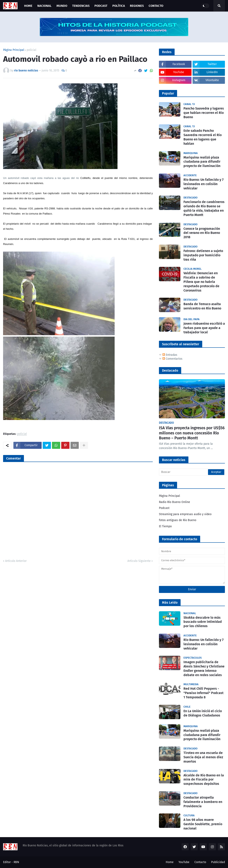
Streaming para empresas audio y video (185, 514)
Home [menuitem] (28, 6)
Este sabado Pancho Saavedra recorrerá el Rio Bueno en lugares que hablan (203, 137)
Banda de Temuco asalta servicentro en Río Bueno (202, 306)
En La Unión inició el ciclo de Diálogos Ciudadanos (203, 713)
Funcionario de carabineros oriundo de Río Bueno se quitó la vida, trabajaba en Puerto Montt (204, 208)
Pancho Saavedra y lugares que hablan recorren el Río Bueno (204, 113)
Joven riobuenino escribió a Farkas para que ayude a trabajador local (204, 328)
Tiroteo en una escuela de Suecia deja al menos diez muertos (203, 757)
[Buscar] (192, 472)
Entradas (170, 355)
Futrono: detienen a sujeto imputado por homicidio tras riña (203, 255)
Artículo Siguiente (139, 561)
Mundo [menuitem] (62, 6)
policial (31, 50)
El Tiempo (165, 526)
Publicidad (218, 862)
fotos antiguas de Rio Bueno (178, 520)
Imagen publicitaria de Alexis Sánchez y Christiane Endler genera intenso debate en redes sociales (204, 668)
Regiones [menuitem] (137, 6)
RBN (16, 862)
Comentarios (172, 359)
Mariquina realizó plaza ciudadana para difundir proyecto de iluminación (202, 162)
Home (170, 862)
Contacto (200, 862)
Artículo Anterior (16, 561)
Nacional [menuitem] (44, 6)
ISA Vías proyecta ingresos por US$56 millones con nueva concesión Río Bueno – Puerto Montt (192, 433)
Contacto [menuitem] (156, 6)
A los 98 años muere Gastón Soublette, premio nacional (203, 824)
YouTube (184, 862)
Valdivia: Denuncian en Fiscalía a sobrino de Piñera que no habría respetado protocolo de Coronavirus (201, 282)
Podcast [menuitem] (101, 6)
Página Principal (14, 50)
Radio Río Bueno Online (175, 502)
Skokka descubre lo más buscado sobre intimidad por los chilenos (203, 622)
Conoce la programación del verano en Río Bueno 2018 (202, 233)
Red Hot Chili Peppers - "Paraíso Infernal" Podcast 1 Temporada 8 (203, 693)
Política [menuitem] (119, 6)
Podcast (164, 508)
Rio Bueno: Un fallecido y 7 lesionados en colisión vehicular (203, 184)
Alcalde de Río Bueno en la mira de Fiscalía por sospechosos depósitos (204, 780)
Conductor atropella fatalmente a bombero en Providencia (203, 802)
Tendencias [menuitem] (81, 6)
